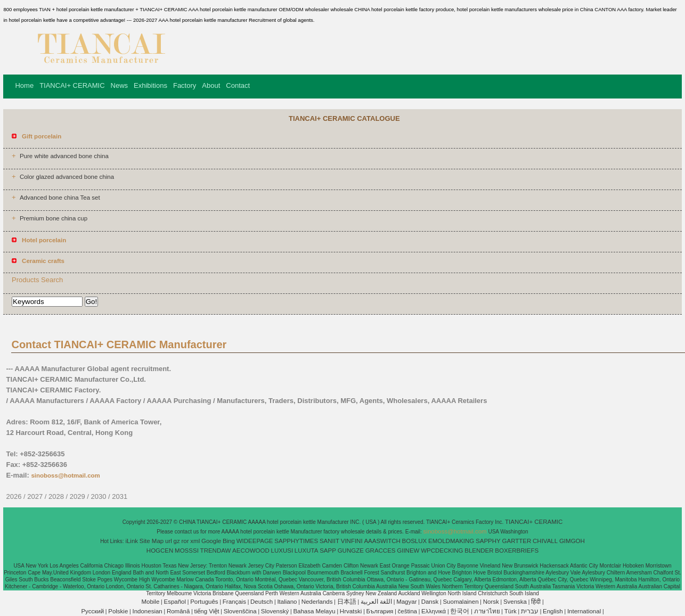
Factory (185, 85)
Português (204, 602)
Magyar (406, 602)
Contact (238, 85)
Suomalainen (460, 602)
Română (178, 611)
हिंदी (536, 602)
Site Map (152, 541)
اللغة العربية (376, 602)
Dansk (430, 602)
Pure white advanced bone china (64, 156)
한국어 (460, 611)
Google (211, 541)
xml (195, 541)
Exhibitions (150, 85)
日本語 (347, 602)
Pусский (92, 611)
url (169, 541)
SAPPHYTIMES (296, 541)
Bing (229, 541)
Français (234, 602)
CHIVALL (545, 541)
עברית (530, 611)
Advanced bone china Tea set (60, 198)
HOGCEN (160, 551)
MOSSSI (187, 551)
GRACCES (381, 551)
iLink (132, 541)
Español (175, 602)
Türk (511, 611)
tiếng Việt (207, 611)
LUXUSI (282, 551)
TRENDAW (216, 551)
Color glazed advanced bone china (67, 177)
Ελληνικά (434, 611)
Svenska (515, 602)
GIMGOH (572, 541)
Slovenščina (240, 611)
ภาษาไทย (487, 611)
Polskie (118, 611)
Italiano (287, 602)
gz (177, 541)
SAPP (328, 551)
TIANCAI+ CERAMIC (72, 85)
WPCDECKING (442, 551)
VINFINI (352, 541)
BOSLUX (415, 541)
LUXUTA (307, 551)
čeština (407, 611)
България (380, 611)
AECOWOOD (251, 551)
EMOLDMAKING (451, 541)
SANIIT (329, 541)
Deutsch (262, 602)
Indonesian (147, 611)
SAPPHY (488, 541)
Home (24, 85)
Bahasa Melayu (314, 611)
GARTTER (517, 541)
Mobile (150, 602)
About (211, 85)
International (584, 611)
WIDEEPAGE (255, 541)
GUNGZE (351, 551)
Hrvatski (351, 611)
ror (185, 541)
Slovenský (275, 611)
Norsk (491, 602)
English (553, 611)
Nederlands (317, 602)
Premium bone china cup (54, 218)
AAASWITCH (382, 541)
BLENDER (479, 551)
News (120, 85)
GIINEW (408, 551)
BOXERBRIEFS (517, 551)
